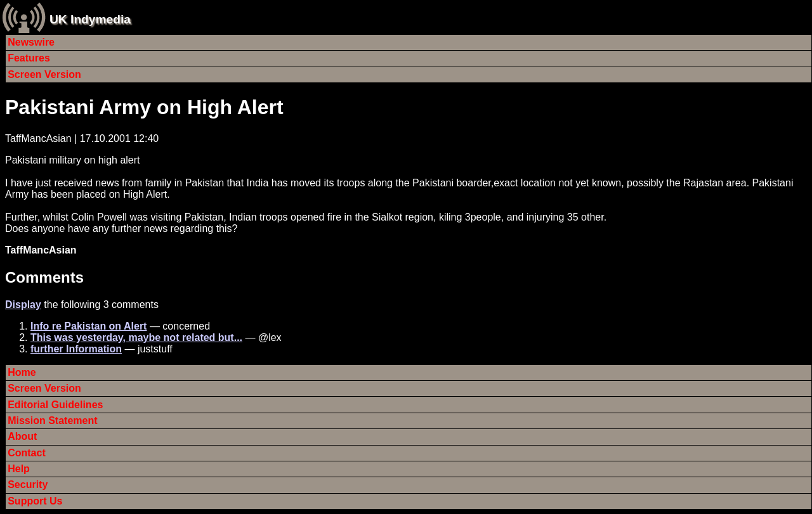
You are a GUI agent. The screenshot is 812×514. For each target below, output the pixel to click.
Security (28, 485)
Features (29, 58)
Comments (44, 277)
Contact (27, 453)
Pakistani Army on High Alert (144, 107)
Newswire (31, 42)
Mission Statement (52, 421)
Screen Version (44, 74)
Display (23, 305)
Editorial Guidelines (55, 405)
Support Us (35, 501)
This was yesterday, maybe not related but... (136, 337)
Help (19, 469)
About (22, 436)
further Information (76, 349)
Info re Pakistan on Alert (88, 326)
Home (22, 372)
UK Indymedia (90, 19)
